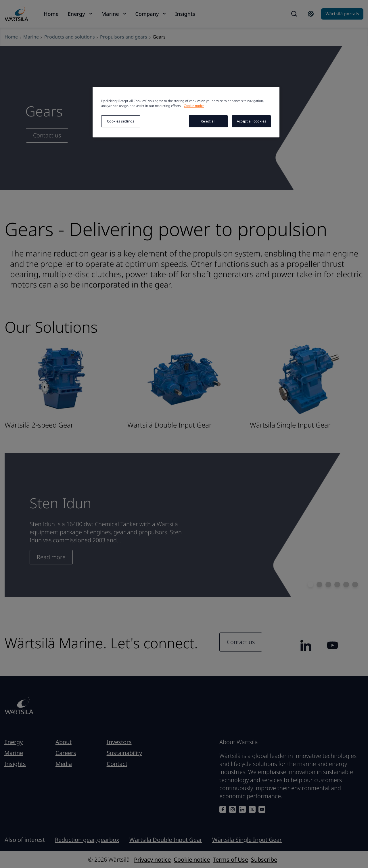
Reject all (208, 121)
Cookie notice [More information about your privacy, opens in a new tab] (194, 106)
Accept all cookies (251, 121)
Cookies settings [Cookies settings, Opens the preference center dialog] (120, 121)
